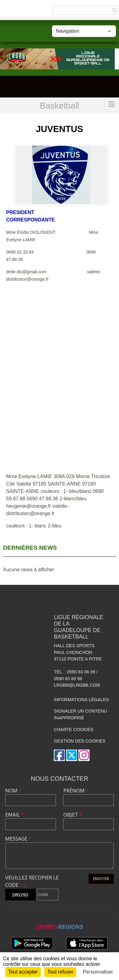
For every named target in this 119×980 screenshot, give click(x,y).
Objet (73, 815)
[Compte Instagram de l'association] (84, 755)
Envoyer (101, 879)
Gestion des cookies (80, 741)
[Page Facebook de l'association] (59, 755)
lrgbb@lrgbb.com (77, 685)
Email (15, 815)
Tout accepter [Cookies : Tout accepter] (23, 972)
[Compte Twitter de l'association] (72, 755)
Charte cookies (73, 730)
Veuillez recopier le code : (32, 881)
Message (18, 839)
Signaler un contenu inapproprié (80, 714)
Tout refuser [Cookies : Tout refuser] (60, 972)
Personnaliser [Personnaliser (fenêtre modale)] (98, 972)
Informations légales (81, 700)
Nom (13, 791)
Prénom (76, 791)
